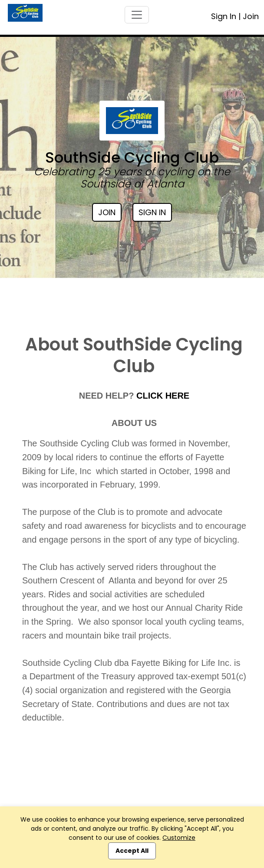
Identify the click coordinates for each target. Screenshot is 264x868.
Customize (179, 838)
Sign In (224, 16)
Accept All (132, 851)
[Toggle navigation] (137, 15)
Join (251, 16)
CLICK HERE (163, 396)
